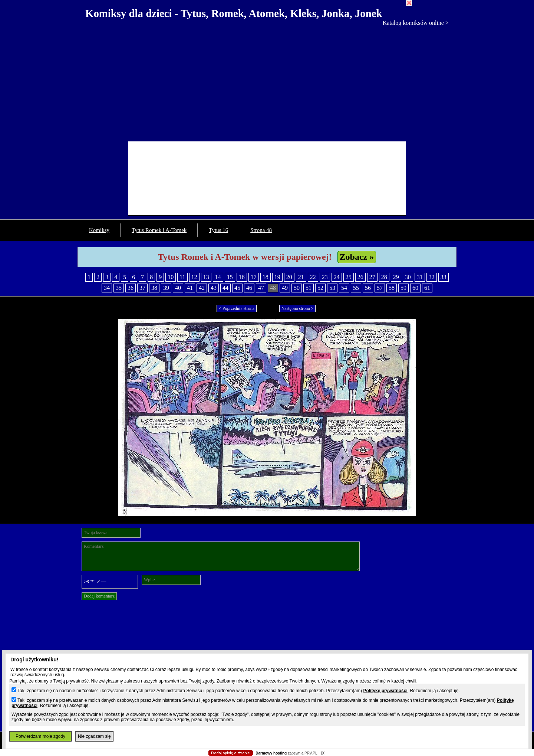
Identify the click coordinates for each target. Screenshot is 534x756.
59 (403, 288)
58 (392, 288)
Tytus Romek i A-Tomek (159, 230)
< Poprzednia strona (237, 308)
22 (313, 277)
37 (142, 288)
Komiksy (99, 230)
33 (444, 277)
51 (309, 288)
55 (356, 288)
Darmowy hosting (271, 753)
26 (360, 277)
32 (432, 277)
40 (178, 288)
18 (266, 277)
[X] (323, 753)
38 (154, 288)
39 (166, 288)
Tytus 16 (218, 230)
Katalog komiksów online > (416, 23)
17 (254, 277)
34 (107, 288)
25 (349, 277)
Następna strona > (298, 308)
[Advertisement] (267, 82)
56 (368, 288)
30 (408, 277)
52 (320, 288)
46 (249, 288)
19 (277, 277)
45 (237, 288)
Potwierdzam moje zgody (40, 736)
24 (337, 277)
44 (225, 288)
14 (218, 277)
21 (301, 277)
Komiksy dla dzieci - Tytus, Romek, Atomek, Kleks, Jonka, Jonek (234, 13)
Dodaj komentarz (99, 596)
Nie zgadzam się (94, 736)
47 (261, 288)
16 (242, 277)
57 (380, 288)
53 (332, 288)
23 (325, 277)
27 (372, 277)
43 (214, 288)
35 (119, 288)
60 (415, 288)
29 (396, 277)
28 (384, 277)
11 (182, 277)
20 (289, 277)
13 (206, 277)
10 (171, 277)
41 (190, 288)
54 (344, 288)
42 (202, 288)
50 (297, 288)
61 (427, 288)
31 (420, 277)
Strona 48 (261, 230)
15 (230, 277)
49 (285, 288)
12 (194, 277)
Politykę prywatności (385, 691)
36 (131, 288)
